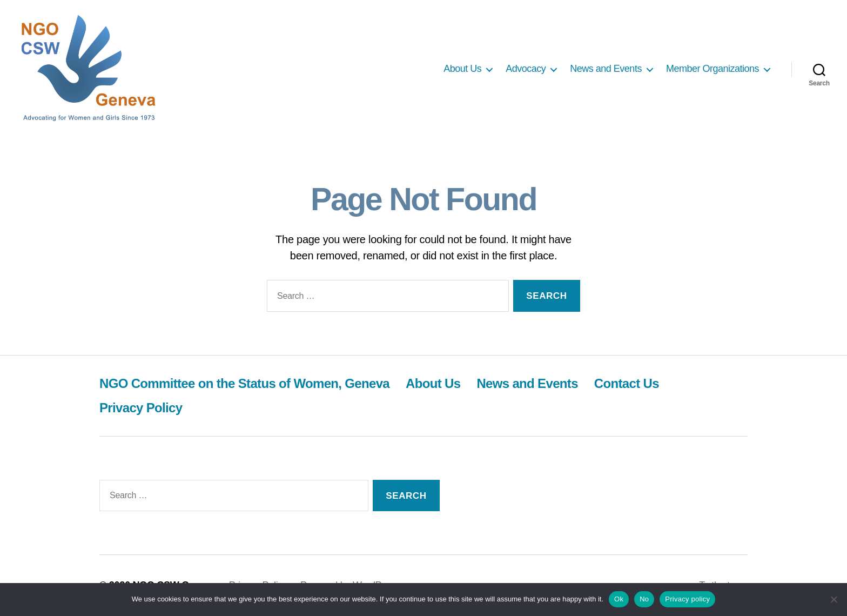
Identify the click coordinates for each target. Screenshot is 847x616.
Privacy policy (687, 599)
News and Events (606, 69)
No (644, 599)
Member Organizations (712, 69)
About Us (462, 69)
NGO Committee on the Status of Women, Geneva (244, 383)
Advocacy (526, 69)
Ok (619, 599)
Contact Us (627, 383)
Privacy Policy (141, 408)
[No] (833, 599)
